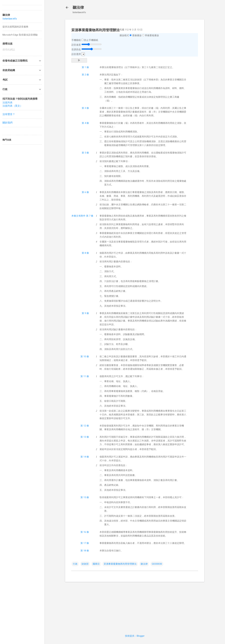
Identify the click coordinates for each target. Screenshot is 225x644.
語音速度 (76, 45)
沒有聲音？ (9, 114)
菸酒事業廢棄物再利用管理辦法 (120, 564)
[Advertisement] (135, 606)
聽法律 (78, 7)
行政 (75, 564)
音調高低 (76, 50)
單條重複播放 (152, 35)
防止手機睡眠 (91, 40)
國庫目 (96, 564)
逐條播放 (137, 35)
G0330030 (157, 564)
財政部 (85, 564)
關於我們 (7, 123)
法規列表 (7, 103)
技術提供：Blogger (135, 636)
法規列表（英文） (12, 106)
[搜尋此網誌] (22, 50)
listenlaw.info (10, 19)
